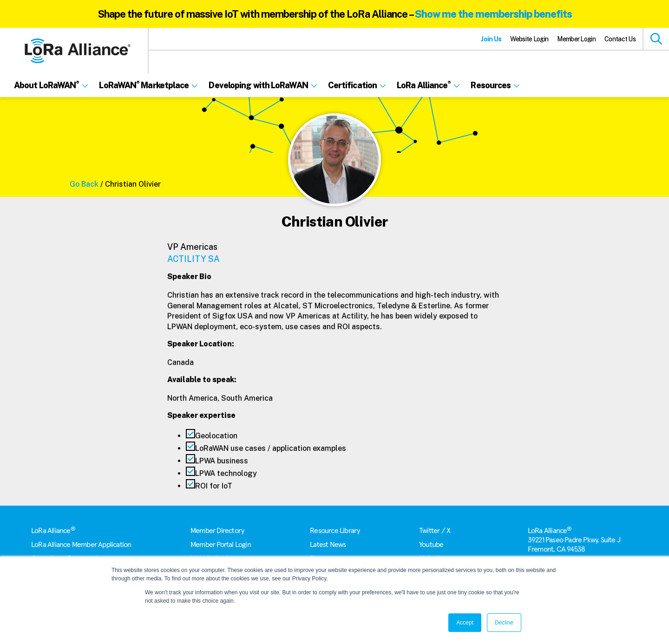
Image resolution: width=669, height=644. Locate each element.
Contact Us (620, 39)
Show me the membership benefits (493, 14)
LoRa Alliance (53, 531)
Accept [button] (465, 623)
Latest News (328, 545)
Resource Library (335, 531)
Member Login (576, 39)
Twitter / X (435, 531)
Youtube (431, 545)
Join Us (491, 39)
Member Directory (217, 531)
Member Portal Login (221, 545)
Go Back (84, 184)
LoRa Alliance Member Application (81, 545)
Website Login (529, 39)
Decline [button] (504, 623)
